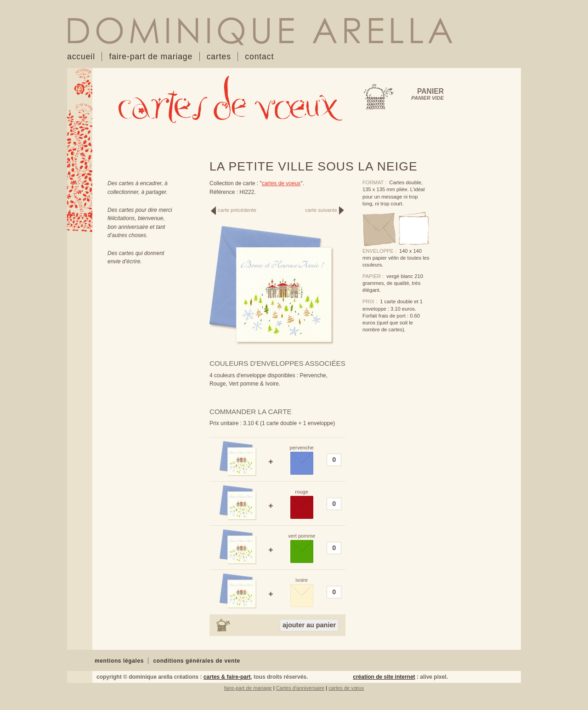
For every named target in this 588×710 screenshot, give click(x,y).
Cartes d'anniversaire (300, 688)
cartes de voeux (281, 183)
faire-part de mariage (248, 688)
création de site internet (384, 677)
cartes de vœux (346, 688)
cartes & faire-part (227, 677)
